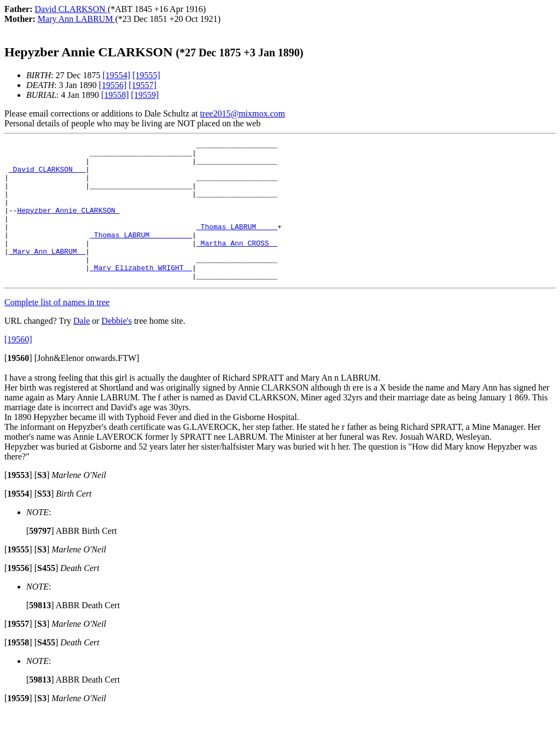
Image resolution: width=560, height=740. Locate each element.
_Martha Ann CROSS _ (237, 264)
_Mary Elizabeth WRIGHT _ (141, 294)
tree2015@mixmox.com (243, 113)
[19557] (142, 85)
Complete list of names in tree (57, 330)
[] (18, 386)
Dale (81, 349)
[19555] (146, 75)
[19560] (18, 367)
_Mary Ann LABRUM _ (47, 274)
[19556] (113, 85)
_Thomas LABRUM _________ (141, 254)
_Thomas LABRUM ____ (237, 244)
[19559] (145, 95)
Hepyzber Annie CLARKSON (68, 225)
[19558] (115, 95)
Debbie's (117, 349)
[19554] (117, 75)
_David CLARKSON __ (47, 176)
